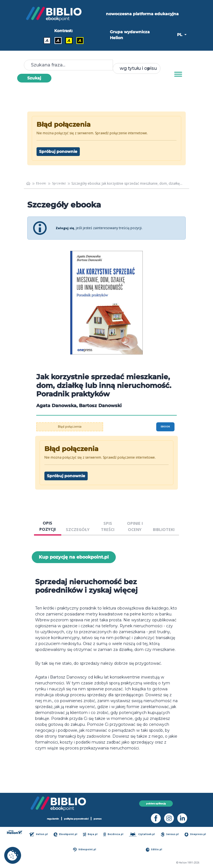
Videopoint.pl (122, 850)
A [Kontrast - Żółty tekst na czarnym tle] (80, 41)
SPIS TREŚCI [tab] (108, 526)
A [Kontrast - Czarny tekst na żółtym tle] (69, 41)
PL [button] (180, 35)
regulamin (50, 819)
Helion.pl (44, 834)
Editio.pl (173, 850)
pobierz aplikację (156, 803)
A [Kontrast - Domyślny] (47, 41)
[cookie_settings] (13, 855)
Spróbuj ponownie (58, 151)
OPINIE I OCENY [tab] (135, 526)
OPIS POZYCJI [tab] (47, 526)
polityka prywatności (77, 819)
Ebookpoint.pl (75, 834)
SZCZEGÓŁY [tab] (78, 529)
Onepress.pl (68, 850)
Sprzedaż (61, 183)
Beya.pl (103, 834)
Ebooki (42, 183)
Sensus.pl (194, 834)
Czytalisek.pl (162, 834)
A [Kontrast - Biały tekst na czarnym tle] (58, 41)
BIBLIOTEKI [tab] (164, 529)
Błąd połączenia (70, 427)
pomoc (101, 819)
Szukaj (34, 78)
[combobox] (137, 68)
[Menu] (178, 74)
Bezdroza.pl (129, 834)
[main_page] (29, 184)
